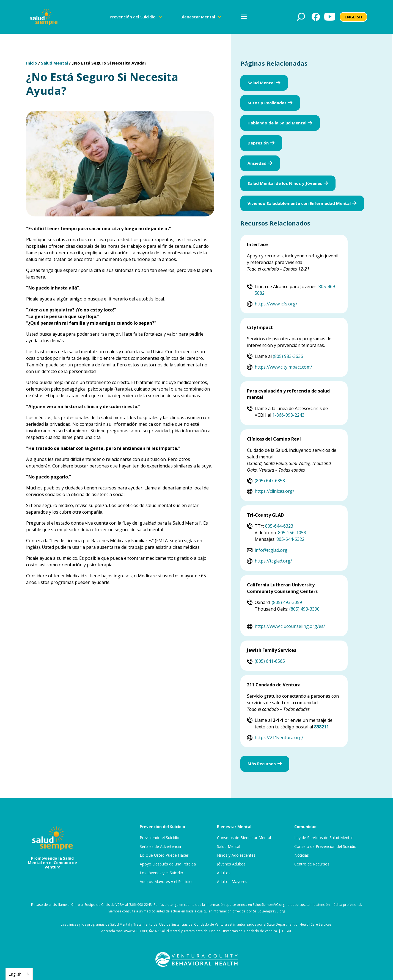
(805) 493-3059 (287, 602)
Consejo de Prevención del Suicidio (325, 847)
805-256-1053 (292, 533)
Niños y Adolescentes (236, 855)
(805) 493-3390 (304, 609)
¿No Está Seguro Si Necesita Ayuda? (109, 63)
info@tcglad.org (271, 550)
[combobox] (19, 974)
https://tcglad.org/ (273, 561)
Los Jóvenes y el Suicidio (161, 873)
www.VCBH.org (136, 931)
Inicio (32, 63)
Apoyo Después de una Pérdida (168, 864)
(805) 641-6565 (270, 661)
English (15, 974)
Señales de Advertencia (160, 847)
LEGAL (287, 931)
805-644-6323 (279, 526)
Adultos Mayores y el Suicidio (166, 882)
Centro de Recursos (312, 864)
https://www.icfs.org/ (276, 304)
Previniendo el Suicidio (160, 838)
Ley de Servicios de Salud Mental (323, 838)
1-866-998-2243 (288, 415)
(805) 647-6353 (270, 481)
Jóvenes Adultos (231, 864)
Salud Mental (54, 63)
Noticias (302, 855)
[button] (136, 17)
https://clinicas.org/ (274, 491)
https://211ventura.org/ (279, 737)
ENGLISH (353, 17)
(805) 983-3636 (288, 356)
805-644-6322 (290, 539)
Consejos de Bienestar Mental (244, 838)
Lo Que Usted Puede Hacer (164, 855)
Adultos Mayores (232, 882)
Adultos (224, 873)
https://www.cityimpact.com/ (283, 367)
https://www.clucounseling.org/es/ (290, 626)
